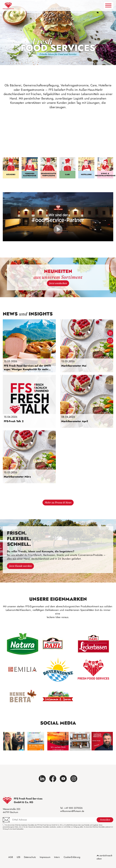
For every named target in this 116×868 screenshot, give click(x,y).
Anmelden (105, 820)
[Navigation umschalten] (109, 5)
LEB (18, 857)
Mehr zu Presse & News (58, 502)
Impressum (45, 857)
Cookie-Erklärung (72, 857)
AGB (11, 857)
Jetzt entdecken (58, 283)
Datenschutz (30, 857)
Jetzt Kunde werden (20, 566)
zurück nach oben (104, 857)
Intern (57, 857)
